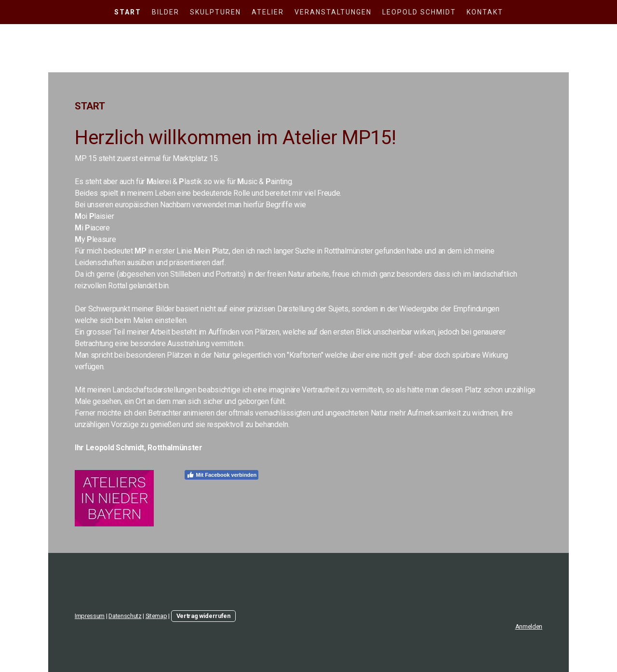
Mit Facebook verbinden (221, 475)
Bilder (166, 12)
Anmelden (529, 626)
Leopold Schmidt (419, 12)
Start (128, 12)
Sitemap (156, 616)
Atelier (268, 12)
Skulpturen (215, 12)
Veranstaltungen (333, 12)
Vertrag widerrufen (203, 616)
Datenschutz (125, 616)
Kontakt (485, 12)
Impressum (90, 616)
